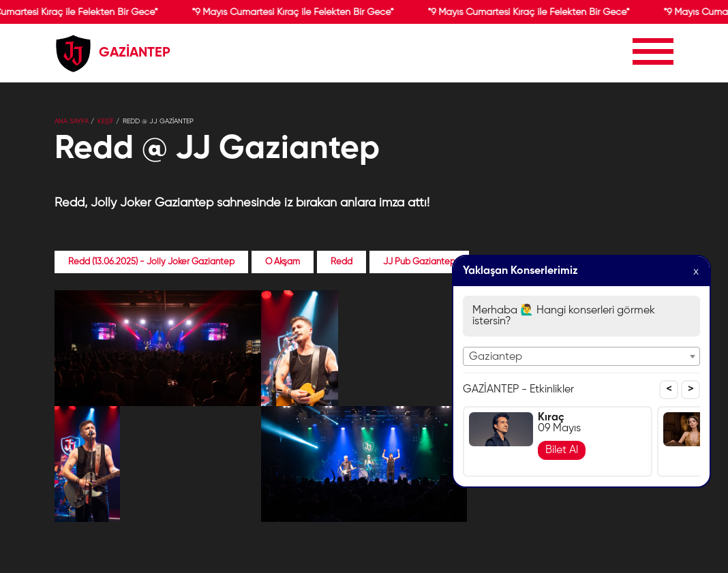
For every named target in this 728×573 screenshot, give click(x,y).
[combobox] (581, 356)
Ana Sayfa (72, 121)
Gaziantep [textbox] (496, 357)
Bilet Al (562, 450)
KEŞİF (106, 121)
